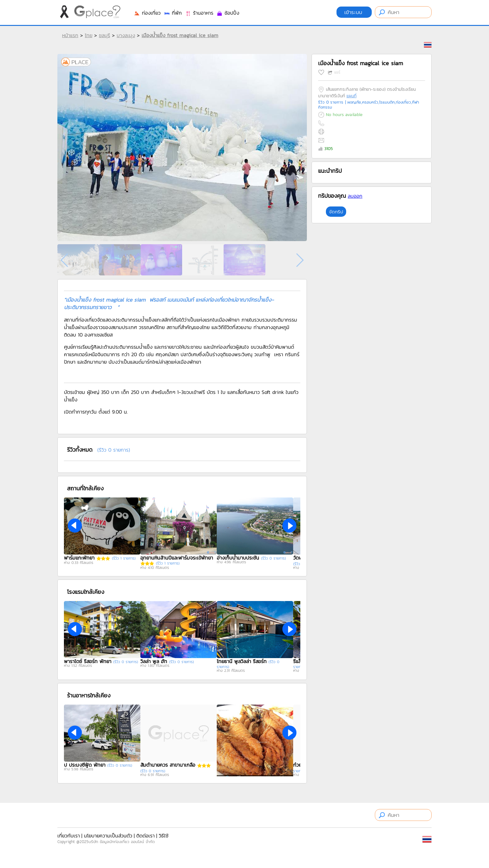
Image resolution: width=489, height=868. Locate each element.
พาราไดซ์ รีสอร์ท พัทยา (88, 661)
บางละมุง (126, 35)
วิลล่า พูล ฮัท (154, 661)
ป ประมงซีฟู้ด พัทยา (85, 765)
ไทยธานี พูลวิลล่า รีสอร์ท (242, 661)
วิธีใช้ (164, 836)
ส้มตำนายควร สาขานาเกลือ (168, 765)
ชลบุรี (104, 35)
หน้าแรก (70, 35)
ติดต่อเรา (145, 836)
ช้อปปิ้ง (228, 13)
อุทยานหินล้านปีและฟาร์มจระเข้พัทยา (177, 558)
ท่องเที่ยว (147, 13)
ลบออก (355, 196)
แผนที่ (351, 96)
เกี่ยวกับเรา (69, 836)
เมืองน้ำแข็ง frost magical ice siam (180, 35)
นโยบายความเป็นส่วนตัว (108, 836)
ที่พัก (173, 13)
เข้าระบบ (354, 12)
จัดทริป (336, 212)
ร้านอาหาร (199, 13)
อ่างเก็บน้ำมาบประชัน (238, 558)
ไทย (89, 35)
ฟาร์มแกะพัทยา (79, 558)
